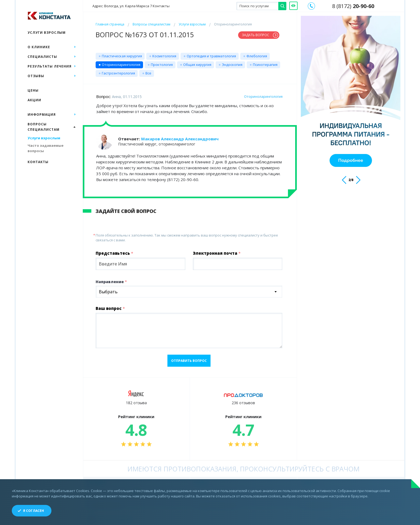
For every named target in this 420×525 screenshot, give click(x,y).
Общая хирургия (197, 62)
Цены (33, 90)
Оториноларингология (121, 62)
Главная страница (110, 24)
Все (148, 71)
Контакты (38, 162)
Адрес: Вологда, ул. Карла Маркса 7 (131, 6)
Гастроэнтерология (118, 71)
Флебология (257, 54)
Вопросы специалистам (151, 24)
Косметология (164, 54)
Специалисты (42, 57)
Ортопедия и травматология (211, 54)
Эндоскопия (232, 62)
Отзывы (36, 76)
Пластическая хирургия (122, 54)
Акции (34, 100)
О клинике (39, 47)
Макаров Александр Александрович (180, 137)
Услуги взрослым (192, 24)
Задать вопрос (256, 35)
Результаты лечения (50, 66)
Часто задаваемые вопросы (46, 148)
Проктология (162, 62)
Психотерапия (265, 62)
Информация (42, 115)
